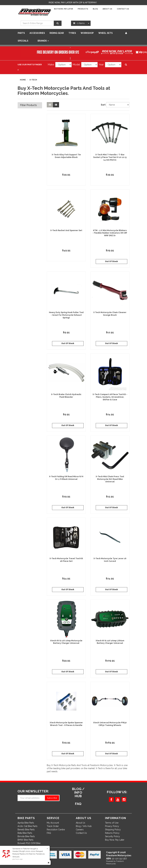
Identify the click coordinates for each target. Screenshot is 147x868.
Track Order (53, 826)
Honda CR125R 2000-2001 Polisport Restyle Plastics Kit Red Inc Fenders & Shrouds (28, 854)
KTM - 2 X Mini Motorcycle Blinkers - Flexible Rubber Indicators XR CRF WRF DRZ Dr (110, 233)
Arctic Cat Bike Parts (28, 826)
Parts (21, 33)
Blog (95, 9)
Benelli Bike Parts (26, 830)
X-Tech (33, 80)
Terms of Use (112, 823)
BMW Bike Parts (25, 840)
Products (83, 9)
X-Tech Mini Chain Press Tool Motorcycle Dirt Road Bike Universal (110, 479)
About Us (107, 9)
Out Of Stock (111, 261)
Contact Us (123, 9)
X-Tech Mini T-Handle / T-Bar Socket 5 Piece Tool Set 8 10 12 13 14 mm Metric (110, 157)
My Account (53, 823)
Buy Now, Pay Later (64, 9)
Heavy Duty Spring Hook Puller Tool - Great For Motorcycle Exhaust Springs (66, 315)
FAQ (49, 833)
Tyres (72, 33)
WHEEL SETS (106, 33)
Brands (43, 41)
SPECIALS (23, 41)
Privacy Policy (112, 826)
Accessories (37, 33)
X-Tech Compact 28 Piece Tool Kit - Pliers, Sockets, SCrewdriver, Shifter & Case (110, 397)
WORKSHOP (87, 33)
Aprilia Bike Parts (26, 823)
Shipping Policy (113, 830)
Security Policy (113, 836)
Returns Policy (112, 833)
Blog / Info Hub (84, 826)
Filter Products (28, 105)
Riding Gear (57, 33)
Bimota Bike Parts (26, 836)
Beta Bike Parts (25, 833)
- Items (79, 23)
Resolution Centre (56, 830)
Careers (80, 830)
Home (23, 80)
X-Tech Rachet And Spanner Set (66, 230)
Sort (102, 105)
